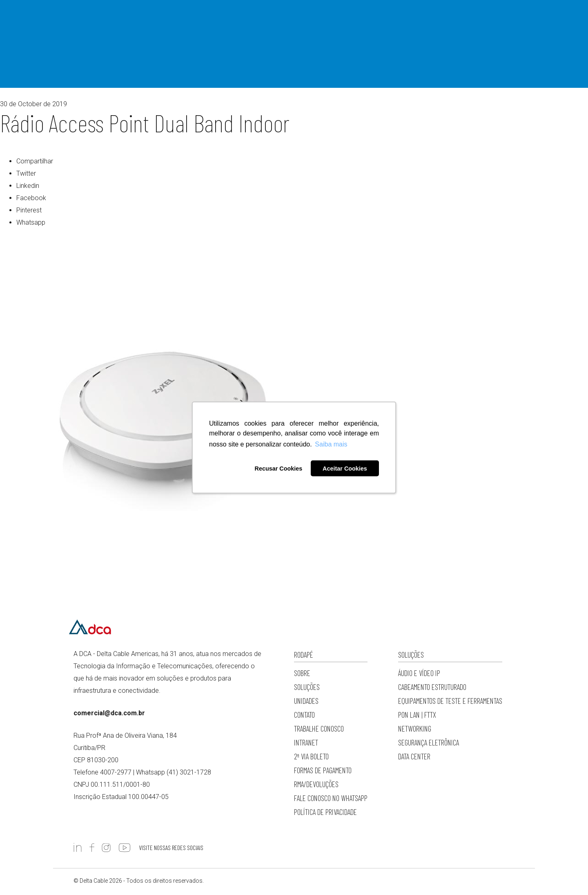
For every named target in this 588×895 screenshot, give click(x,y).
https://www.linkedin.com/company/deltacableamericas (78, 848)
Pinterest (29, 210)
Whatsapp (31, 222)
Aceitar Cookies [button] (345, 469)
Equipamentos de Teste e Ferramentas (450, 701)
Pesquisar (424, 24)
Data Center (414, 756)
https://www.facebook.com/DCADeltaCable (92, 848)
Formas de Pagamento (323, 770)
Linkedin (28, 186)
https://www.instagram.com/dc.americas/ (106, 848)
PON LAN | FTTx (417, 715)
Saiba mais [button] (331, 444)
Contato (358, 23)
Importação (238, 23)
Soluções (202, 23)
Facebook (31, 198)
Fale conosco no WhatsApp (331, 798)
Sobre (173, 23)
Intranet (306, 742)
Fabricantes (278, 23)
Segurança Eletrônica (429, 742)
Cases (331, 23)
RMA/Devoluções (316, 784)
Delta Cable (90, 24)
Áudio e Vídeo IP (419, 673)
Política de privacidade (325, 812)
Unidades (306, 701)
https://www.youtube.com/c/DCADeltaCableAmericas (125, 848)
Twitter (26, 173)
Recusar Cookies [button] (278, 469)
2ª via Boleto (311, 756)
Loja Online (393, 23)
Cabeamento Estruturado (432, 687)
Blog (309, 23)
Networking (415, 729)
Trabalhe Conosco (319, 729)
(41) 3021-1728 (189, 772)
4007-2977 (506, 22)
